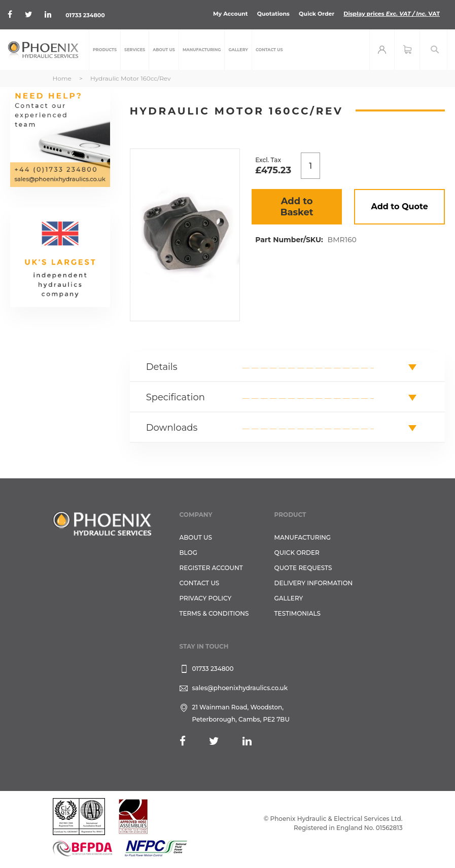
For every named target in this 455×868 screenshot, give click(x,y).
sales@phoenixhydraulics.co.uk (240, 688)
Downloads (172, 428)
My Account (231, 14)
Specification (176, 397)
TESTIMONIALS (297, 613)
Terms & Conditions (214, 613)
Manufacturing (303, 537)
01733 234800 (85, 15)
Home (62, 78)
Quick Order (317, 14)
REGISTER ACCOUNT (211, 568)
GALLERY (289, 598)
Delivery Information (314, 583)
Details (162, 367)
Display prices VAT (392, 14)
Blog (188, 553)
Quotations (273, 14)
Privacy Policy (206, 598)
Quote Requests (303, 568)
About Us (196, 537)
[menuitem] (105, 50)
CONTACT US (200, 583)
